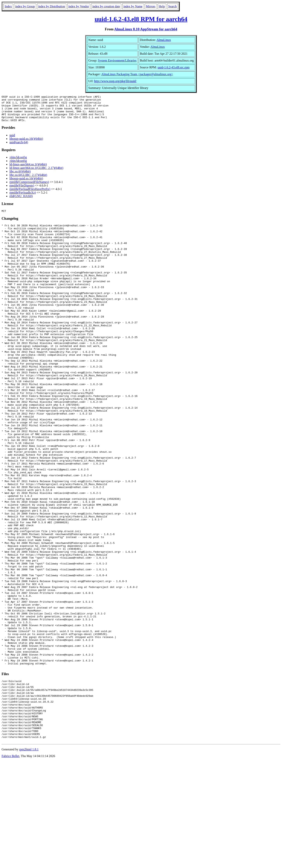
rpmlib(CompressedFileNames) (29, 187)
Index (8, 6)
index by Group (25, 6)
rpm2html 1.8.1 (29, 856)
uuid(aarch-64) (19, 147)
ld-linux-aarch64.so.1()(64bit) (28, 170)
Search (173, 6)
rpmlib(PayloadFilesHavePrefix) (30, 194)
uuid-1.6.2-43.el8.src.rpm (174, 67)
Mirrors (151, 6)
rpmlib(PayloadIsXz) (23, 198)
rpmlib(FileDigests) (22, 191)
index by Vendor (79, 6)
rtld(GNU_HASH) (21, 201)
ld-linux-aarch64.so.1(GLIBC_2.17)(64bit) (36, 173)
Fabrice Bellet (10, 863)
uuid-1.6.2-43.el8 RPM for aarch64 (141, 19)
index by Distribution (52, 6)
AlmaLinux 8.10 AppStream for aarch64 (146, 29)
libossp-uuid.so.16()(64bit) (26, 144)
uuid (12, 140)
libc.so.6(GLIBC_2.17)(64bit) (28, 180)
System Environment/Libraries (117, 60)
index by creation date (106, 6)
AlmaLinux (164, 40)
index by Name (133, 6)
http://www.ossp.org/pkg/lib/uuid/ (115, 81)
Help (162, 6)
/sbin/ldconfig (18, 163)
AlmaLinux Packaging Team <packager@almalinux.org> (137, 74)
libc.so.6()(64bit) (20, 177)
